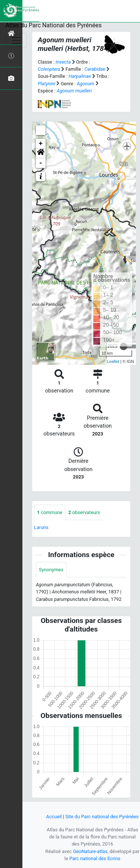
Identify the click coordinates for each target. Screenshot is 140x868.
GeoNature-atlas (90, 851)
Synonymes (51, 570)
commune (50, 512)
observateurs (84, 512)
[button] (41, 153)
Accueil (54, 817)
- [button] (41, 163)
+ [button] (41, 144)
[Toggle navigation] (16, 40)
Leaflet (113, 361)
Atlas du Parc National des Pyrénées (54, 25)
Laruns (41, 527)
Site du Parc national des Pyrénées (102, 817)
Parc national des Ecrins (95, 858)
